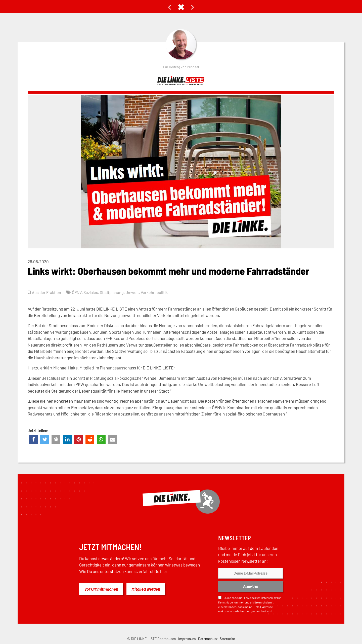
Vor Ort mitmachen (101, 589)
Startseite (227, 639)
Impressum (187, 639)
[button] (33, 439)
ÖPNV (78, 292)
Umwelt (135, 292)
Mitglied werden (146, 589)
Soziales (92, 292)
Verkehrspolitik (158, 292)
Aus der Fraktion (47, 292)
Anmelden (251, 586)
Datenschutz (269, 598)
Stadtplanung (114, 292)
